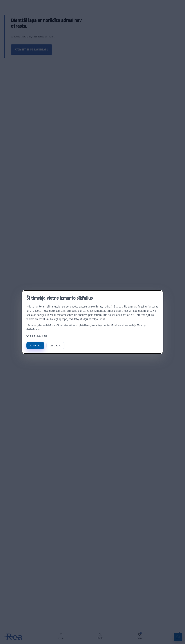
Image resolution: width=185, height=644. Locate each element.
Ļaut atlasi (55, 345)
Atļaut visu (35, 345)
